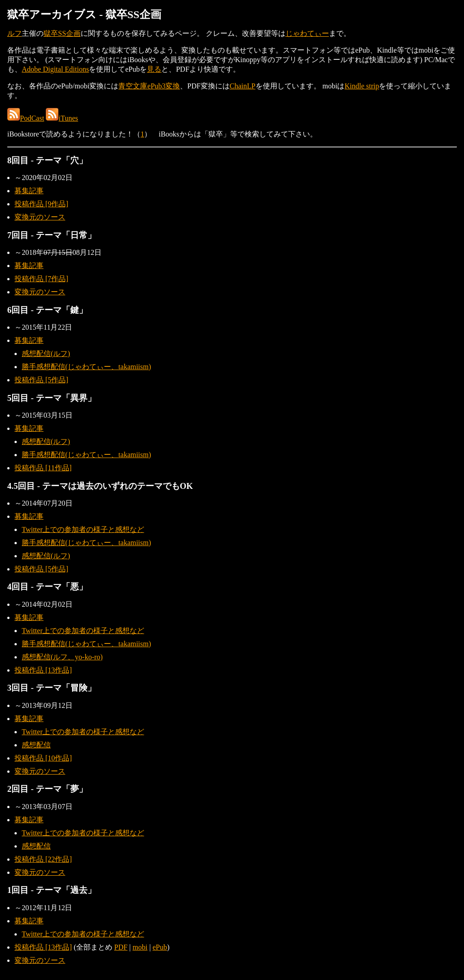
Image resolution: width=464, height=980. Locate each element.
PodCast (26, 118)
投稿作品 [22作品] (43, 859)
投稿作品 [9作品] (41, 204)
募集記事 (29, 191)
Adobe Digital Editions (55, 69)
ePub (160, 947)
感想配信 (36, 745)
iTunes (62, 118)
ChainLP (243, 86)
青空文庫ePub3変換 (149, 86)
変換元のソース (40, 217)
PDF (121, 947)
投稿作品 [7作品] (41, 279)
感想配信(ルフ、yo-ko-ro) (62, 657)
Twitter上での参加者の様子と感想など (83, 529)
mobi (140, 947)
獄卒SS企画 (62, 33)
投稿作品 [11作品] (43, 468)
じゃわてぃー (307, 33)
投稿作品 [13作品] (43, 670)
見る (154, 69)
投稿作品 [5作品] (41, 380)
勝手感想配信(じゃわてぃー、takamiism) (86, 367)
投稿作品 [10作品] (43, 758)
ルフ (14, 33)
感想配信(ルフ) (46, 353)
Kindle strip (362, 86)
